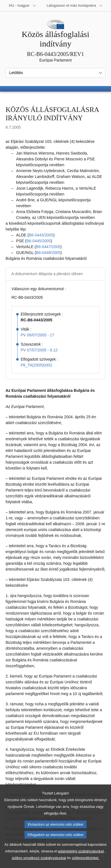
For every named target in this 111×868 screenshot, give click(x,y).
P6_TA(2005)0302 (36, 365)
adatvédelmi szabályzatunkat (81, 861)
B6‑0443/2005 (41, 235)
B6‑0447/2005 (48, 247)
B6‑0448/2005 (48, 253)
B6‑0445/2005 (38, 241)
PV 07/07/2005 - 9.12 (39, 350)
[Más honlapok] (75, 6)
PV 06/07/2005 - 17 (38, 335)
